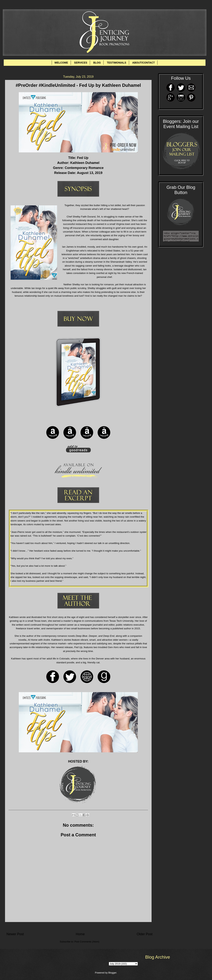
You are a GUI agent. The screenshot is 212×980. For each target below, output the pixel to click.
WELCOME (61, 63)
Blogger (112, 973)
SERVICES (81, 63)
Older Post (145, 934)
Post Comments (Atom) (87, 942)
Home (80, 934)
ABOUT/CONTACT (143, 63)
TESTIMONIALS (116, 63)
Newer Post (15, 934)
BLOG (97, 63)
